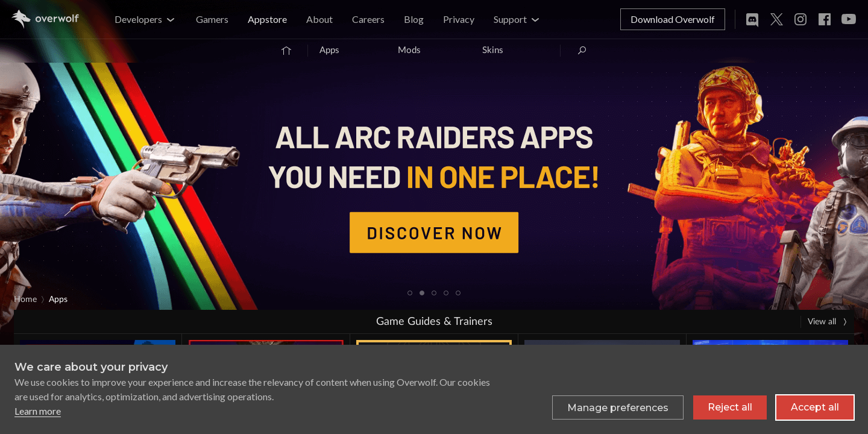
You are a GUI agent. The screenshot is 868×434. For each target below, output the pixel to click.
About (319, 19)
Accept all (815, 407)
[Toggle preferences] (618, 407)
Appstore (267, 19)
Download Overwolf (673, 19)
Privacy (459, 19)
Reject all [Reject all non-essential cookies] (730, 407)
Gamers (212, 19)
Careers (368, 19)
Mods (409, 50)
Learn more (38, 411)
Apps (329, 50)
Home (25, 300)
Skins (493, 50)
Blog (414, 19)
